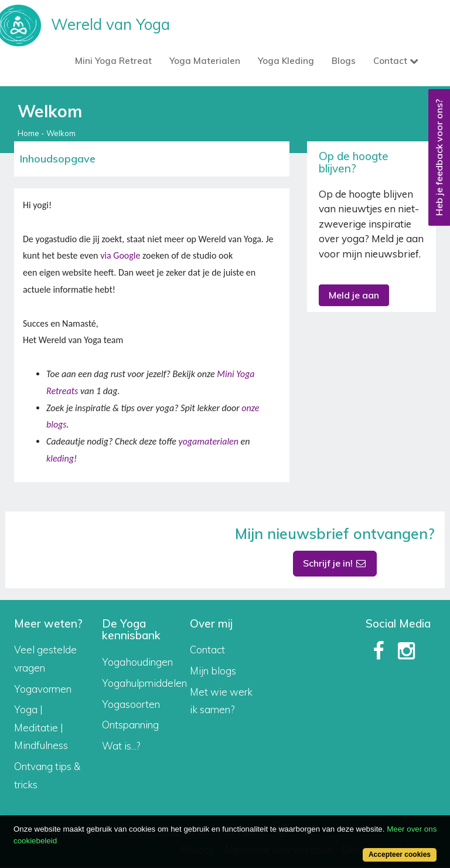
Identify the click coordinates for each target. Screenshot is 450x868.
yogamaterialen (208, 441)
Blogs (344, 61)
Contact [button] (396, 61)
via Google (120, 255)
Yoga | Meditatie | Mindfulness (41, 727)
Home (28, 133)
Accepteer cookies (400, 855)
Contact (207, 650)
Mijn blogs (213, 671)
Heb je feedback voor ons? (439, 157)
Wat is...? (121, 746)
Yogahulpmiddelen (144, 683)
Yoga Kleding (286, 61)
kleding (60, 458)
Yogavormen (43, 689)
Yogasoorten (131, 704)
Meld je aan (354, 295)
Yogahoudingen (137, 662)
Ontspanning (130, 725)
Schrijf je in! (335, 563)
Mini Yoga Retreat (113, 61)
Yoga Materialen (205, 61)
